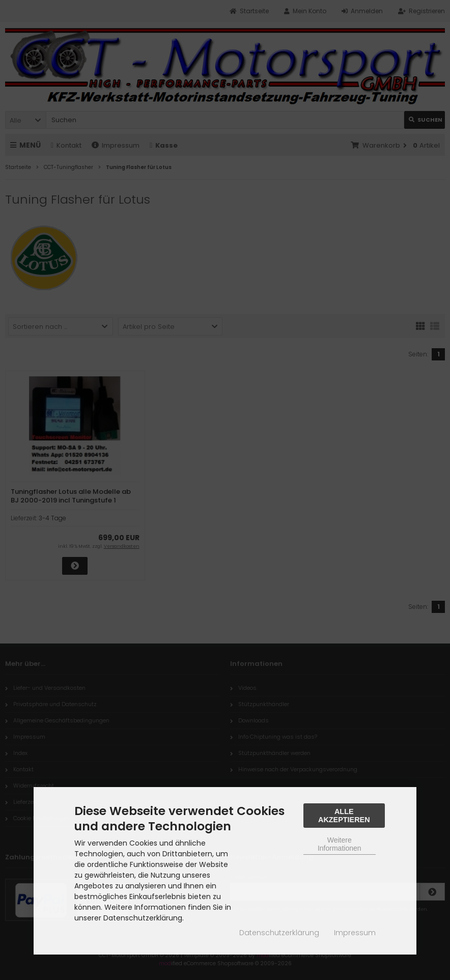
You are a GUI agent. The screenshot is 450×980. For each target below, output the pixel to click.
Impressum (355, 933)
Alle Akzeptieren (344, 816)
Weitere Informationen (340, 844)
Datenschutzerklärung (279, 933)
